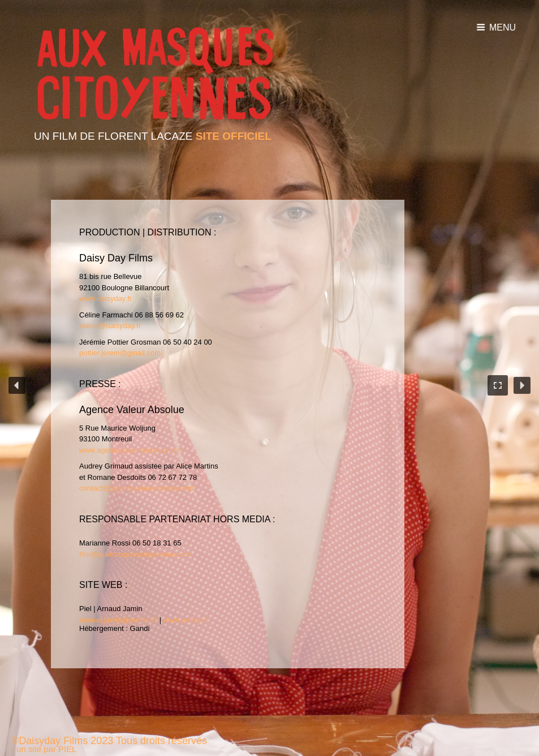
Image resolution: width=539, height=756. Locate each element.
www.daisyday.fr (105, 298)
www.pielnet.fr (186, 620)
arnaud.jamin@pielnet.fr (118, 620)
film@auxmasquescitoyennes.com (135, 554)
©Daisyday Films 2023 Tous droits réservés (109, 741)
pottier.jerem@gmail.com (120, 353)
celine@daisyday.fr (110, 326)
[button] (17, 385)
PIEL (67, 749)
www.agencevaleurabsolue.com (131, 450)
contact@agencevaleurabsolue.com (138, 488)
